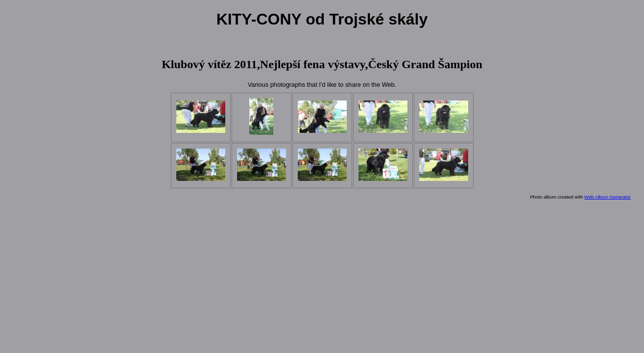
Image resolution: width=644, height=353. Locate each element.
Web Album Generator (608, 197)
